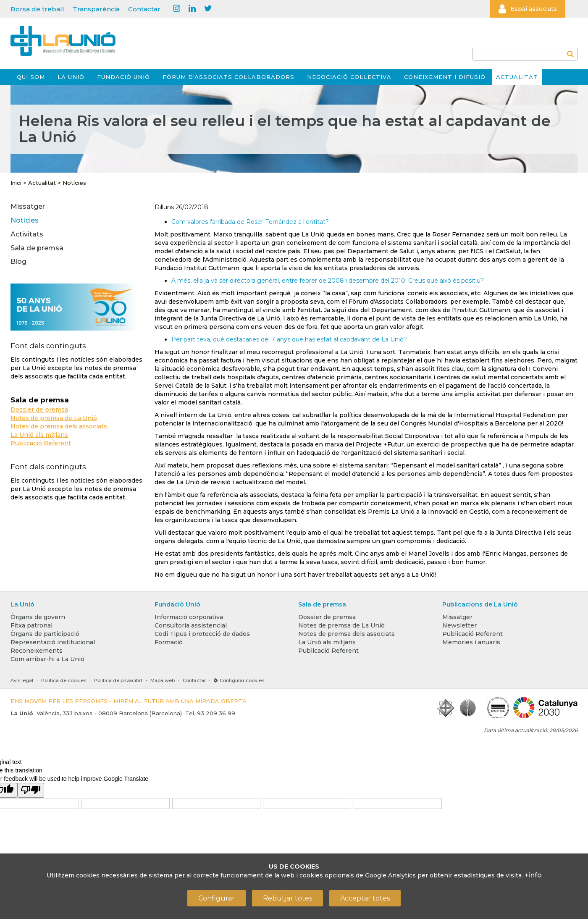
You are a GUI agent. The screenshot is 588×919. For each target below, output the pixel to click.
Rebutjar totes (287, 898)
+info (533, 875)
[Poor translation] (31, 790)
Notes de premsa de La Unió (54, 418)
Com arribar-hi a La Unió (47, 659)
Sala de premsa (37, 248)
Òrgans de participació (45, 634)
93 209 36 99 (216, 713)
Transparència (96, 9)
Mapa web (163, 680)
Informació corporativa (189, 617)
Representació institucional (53, 642)
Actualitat (517, 77)
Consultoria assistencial (191, 625)
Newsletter (459, 625)
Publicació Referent (41, 443)
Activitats (27, 234)
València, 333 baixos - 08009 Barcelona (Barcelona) (109, 713)
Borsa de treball (37, 9)
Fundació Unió (123, 77)
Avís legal (22, 680)
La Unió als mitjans (39, 435)
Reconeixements (37, 651)
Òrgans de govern (38, 617)
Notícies (74, 183)
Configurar (217, 898)
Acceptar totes (365, 898)
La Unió (71, 77)
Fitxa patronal (31, 625)
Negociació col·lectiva (349, 77)
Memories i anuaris (471, 642)
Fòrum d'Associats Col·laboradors (228, 77)
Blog (18, 261)
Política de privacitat (118, 680)
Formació (169, 642)
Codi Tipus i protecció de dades (202, 634)
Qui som (31, 77)
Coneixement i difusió (445, 77)
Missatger (28, 206)
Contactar (144, 9)
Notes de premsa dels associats (59, 426)
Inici (16, 183)
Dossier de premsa (39, 410)
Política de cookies (64, 680)
